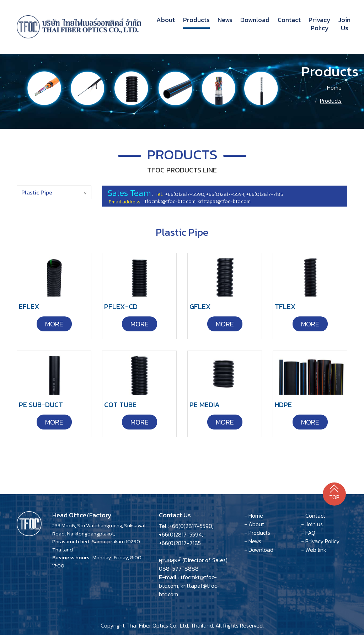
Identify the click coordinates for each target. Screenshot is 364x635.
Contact (289, 20)
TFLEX (285, 306)
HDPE (283, 405)
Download (255, 20)
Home (334, 87)
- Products (257, 533)
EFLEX (29, 306)
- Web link (314, 550)
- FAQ (308, 533)
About (166, 20)
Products (196, 20)
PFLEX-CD (121, 306)
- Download (259, 550)
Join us (344, 24)
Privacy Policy (320, 24)
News (225, 20)
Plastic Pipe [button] (37, 192)
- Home (254, 516)
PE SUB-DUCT (41, 405)
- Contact (313, 516)
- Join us (312, 524)
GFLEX (200, 306)
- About (254, 524)
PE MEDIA (205, 405)
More (54, 324)
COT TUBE (120, 405)
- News (253, 541)
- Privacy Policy (320, 541)
